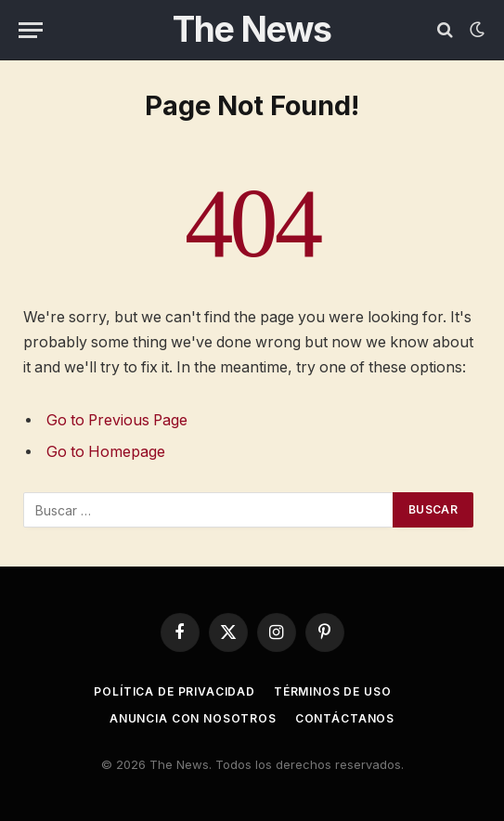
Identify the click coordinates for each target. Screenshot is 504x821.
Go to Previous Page (117, 420)
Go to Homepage (106, 452)
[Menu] (31, 30)
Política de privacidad (174, 691)
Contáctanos (345, 718)
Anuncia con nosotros (193, 718)
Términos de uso (333, 691)
